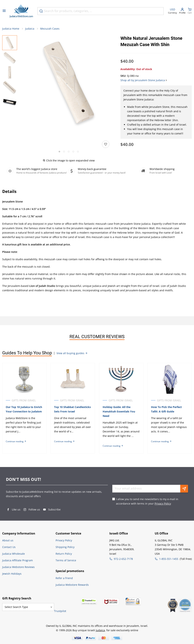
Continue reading (16, 441)
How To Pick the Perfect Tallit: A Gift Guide (167, 409)
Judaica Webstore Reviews (18, 567)
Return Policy (64, 554)
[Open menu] (4, 11)
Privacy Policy (163, 504)
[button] (69, 83)
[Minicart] (190, 11)
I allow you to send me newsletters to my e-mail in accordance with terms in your (147, 501)
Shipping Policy (65, 547)
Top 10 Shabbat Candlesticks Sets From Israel (73, 409)
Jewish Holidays (12, 574)
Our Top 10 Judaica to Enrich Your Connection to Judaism (24, 409)
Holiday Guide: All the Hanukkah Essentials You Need (119, 411)
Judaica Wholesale (14, 554)
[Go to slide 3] (69, 152)
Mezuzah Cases (50, 29)
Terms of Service (66, 560)
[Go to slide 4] (73, 152)
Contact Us (9, 547)
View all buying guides (72, 353)
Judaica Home (11, 29)
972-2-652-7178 (123, 559)
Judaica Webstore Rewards (72, 585)
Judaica (30, 29)
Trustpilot (60, 611)
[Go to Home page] (21, 11)
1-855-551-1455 (169, 559)
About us (8, 540)
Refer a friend (64, 578)
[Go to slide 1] (59, 152)
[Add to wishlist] (106, 144)
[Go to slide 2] (64, 152)
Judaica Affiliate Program (18, 560)
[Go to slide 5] (78, 152)
